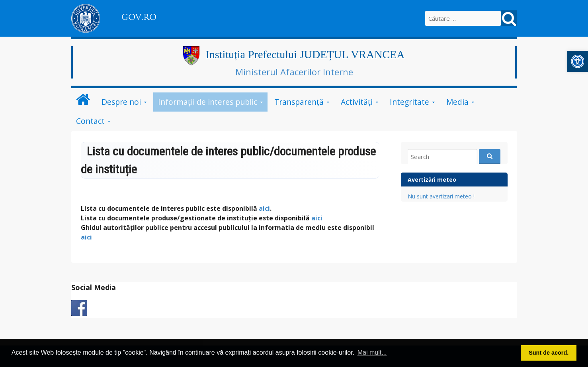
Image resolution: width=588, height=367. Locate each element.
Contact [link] (90, 121)
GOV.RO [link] (139, 17)
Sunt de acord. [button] (549, 353)
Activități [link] (357, 102)
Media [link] (457, 102)
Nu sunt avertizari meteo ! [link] (441, 196)
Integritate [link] (409, 102)
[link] (578, 61)
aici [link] (264, 208)
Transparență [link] (299, 102)
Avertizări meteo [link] (432, 180)
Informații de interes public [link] (208, 102)
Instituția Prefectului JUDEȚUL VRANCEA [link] (305, 54)
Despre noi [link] (121, 102)
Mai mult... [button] (372, 352)
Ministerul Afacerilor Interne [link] (294, 72)
